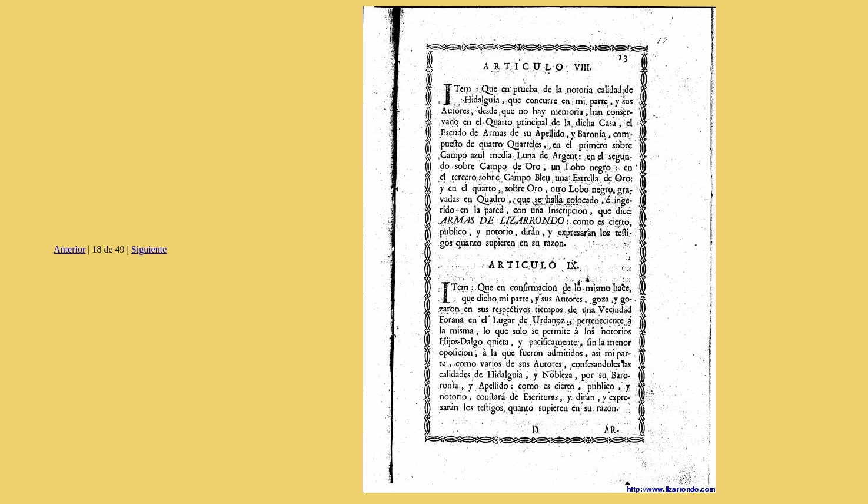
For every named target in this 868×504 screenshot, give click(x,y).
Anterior (69, 249)
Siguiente (149, 249)
